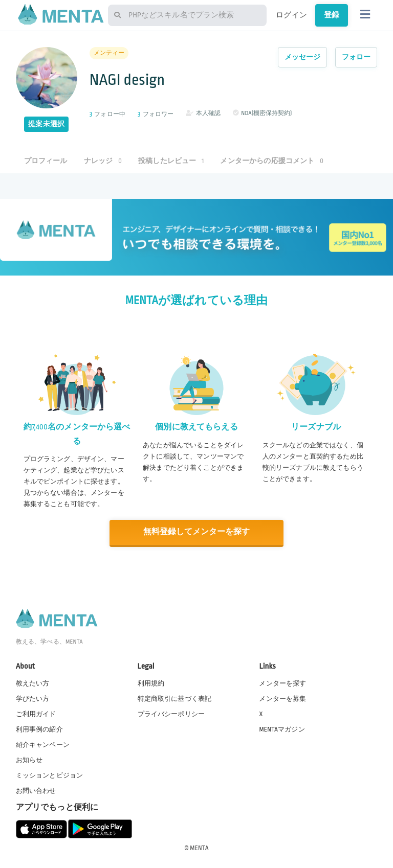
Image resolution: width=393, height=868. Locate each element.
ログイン (291, 15)
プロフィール (46, 161)
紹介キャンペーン (43, 744)
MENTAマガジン (282, 728)
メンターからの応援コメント (272, 161)
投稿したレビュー (171, 161)
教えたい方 (33, 682)
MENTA (199, 847)
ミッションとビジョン (50, 774)
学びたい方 (33, 698)
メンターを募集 (282, 698)
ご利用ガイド (36, 713)
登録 (332, 15)
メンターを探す (282, 682)
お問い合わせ (36, 790)
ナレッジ (103, 161)
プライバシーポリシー (171, 713)
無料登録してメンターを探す (196, 532)
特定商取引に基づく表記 (175, 698)
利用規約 (151, 682)
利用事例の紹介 (39, 728)
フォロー (356, 57)
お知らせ (29, 759)
